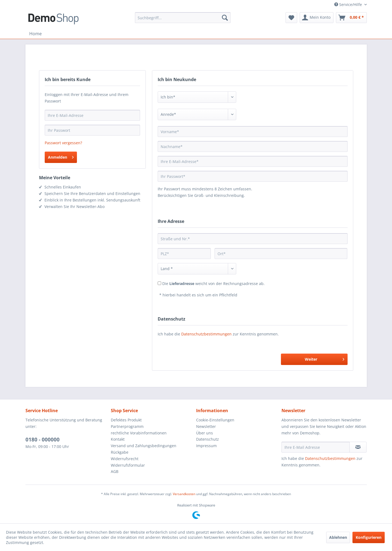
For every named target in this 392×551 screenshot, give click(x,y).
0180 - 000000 (43, 440)
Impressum (206, 446)
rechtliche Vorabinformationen (139, 433)
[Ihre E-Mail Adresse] (316, 447)
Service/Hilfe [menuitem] (349, 4)
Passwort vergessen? (63, 143)
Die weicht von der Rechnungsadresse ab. (213, 283)
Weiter (325, 358)
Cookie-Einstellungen (215, 420)
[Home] (35, 34)
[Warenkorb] (351, 18)
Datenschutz (208, 439)
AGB (115, 471)
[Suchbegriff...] (183, 18)
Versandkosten (184, 494)
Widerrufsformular (128, 465)
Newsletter (206, 426)
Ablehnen (338, 537)
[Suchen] (225, 18)
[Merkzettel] (291, 18)
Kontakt (118, 439)
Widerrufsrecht (125, 459)
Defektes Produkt (126, 420)
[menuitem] (183, 18)
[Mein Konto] (317, 18)
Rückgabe (120, 452)
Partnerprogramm (127, 426)
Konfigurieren (369, 537)
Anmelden (61, 156)
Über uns (205, 433)
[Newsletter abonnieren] (358, 447)
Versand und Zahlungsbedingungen (144, 446)
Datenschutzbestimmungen (206, 334)
